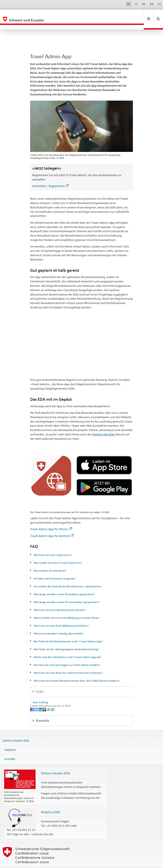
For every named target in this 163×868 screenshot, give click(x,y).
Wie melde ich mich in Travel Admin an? (57, 553)
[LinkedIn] (40, 700)
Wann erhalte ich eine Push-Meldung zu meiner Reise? (66, 608)
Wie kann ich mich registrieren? (52, 546)
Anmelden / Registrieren (50, 177)
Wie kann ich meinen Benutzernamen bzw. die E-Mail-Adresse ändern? (76, 671)
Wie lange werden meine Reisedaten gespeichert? (64, 585)
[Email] (53, 700)
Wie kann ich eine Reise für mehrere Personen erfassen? (68, 663)
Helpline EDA (51, 803)
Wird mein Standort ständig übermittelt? (58, 624)
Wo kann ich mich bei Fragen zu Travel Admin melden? (66, 656)
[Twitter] (36, 700)
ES (159, 4)
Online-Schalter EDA (16, 731)
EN (152, 4)
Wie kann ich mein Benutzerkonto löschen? (59, 601)
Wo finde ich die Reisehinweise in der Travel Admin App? (68, 632)
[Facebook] (32, 700)
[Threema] (45, 700)
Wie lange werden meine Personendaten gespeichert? (66, 593)
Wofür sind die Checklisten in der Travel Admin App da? (67, 648)
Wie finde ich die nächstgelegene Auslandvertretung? (66, 640)
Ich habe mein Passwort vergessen (54, 569)
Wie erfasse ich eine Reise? (50, 561)
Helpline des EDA (103, 425)
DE (129, 4)
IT (136, 4)
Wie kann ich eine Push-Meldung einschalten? (61, 616)
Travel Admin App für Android (52, 526)
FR (144, 4)
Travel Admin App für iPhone (51, 520)
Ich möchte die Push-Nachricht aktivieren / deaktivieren (67, 577)
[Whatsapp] (49, 700)
